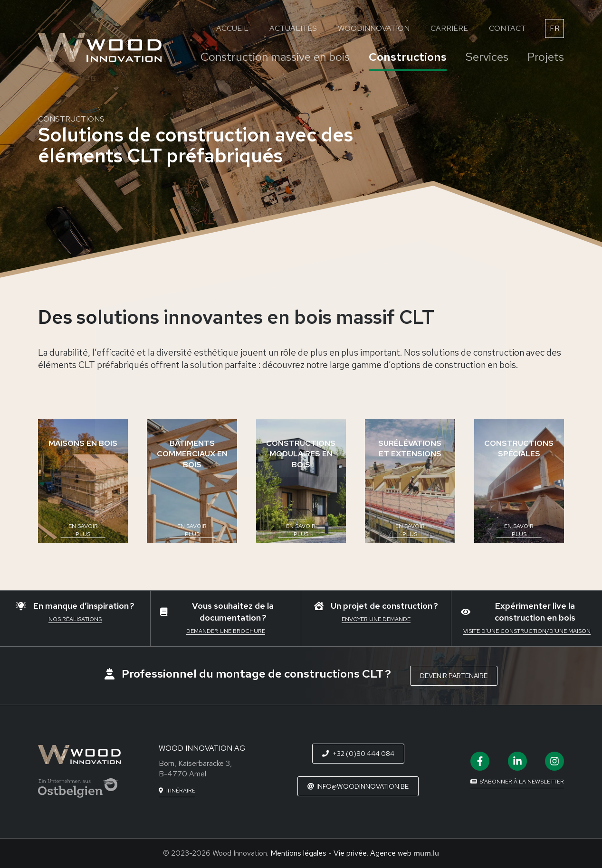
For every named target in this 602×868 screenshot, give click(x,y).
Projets (546, 57)
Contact (507, 28)
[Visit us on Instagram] (554, 761)
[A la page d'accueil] (100, 47)
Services (487, 57)
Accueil (232, 28)
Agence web (391, 853)
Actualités (293, 28)
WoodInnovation (374, 28)
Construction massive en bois (275, 57)
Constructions (408, 57)
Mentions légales (298, 853)
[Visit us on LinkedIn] (517, 761)
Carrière (449, 28)
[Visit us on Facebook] (480, 761)
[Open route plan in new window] (177, 791)
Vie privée (350, 853)
